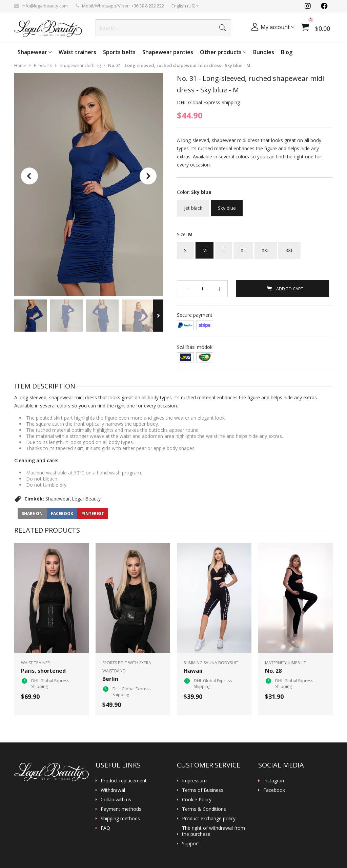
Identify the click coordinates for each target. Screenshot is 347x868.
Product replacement (124, 781)
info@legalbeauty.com (45, 6)
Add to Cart (289, 289)
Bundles (264, 52)
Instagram (274, 781)
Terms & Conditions (204, 809)
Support (191, 844)
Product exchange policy (209, 819)
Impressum (194, 781)
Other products (223, 52)
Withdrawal (113, 790)
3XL (289, 248)
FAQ (105, 828)
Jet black (193, 205)
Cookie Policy (197, 800)
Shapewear (35, 52)
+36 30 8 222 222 (147, 6)
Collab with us (116, 800)
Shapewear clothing (80, 65)
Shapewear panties (168, 52)
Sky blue (227, 205)
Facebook (274, 790)
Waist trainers (77, 52)
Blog (287, 52)
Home (20, 65)
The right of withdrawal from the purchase (213, 831)
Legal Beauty (86, 499)
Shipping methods (120, 819)
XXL (266, 248)
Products (43, 65)
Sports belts (119, 52)
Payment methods (121, 809)
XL (243, 248)
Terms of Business (203, 790)
